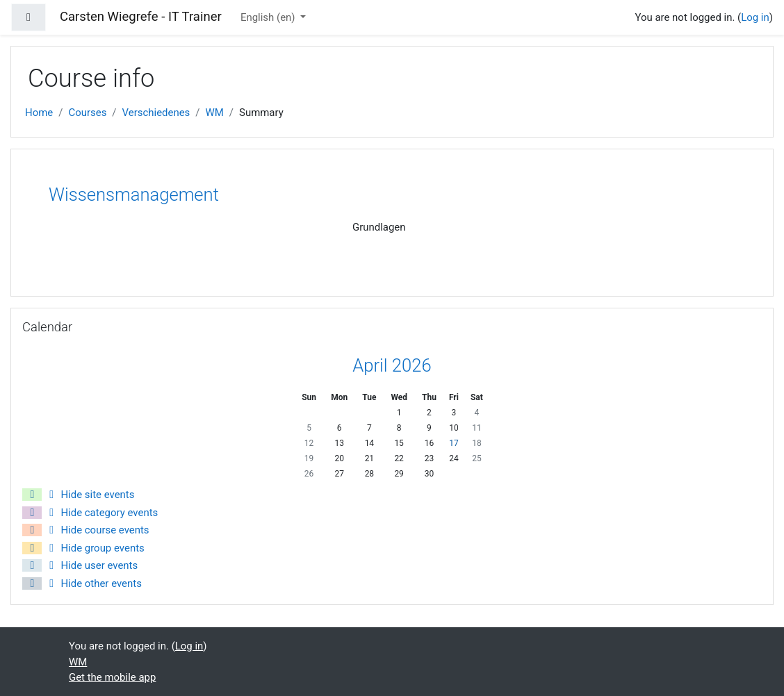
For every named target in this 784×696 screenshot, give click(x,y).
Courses (87, 113)
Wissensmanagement (134, 194)
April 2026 (392, 365)
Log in (755, 17)
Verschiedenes (156, 113)
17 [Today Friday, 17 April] (454, 443)
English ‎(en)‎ (269, 17)
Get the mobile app (112, 677)
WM (215, 113)
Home (39, 113)
